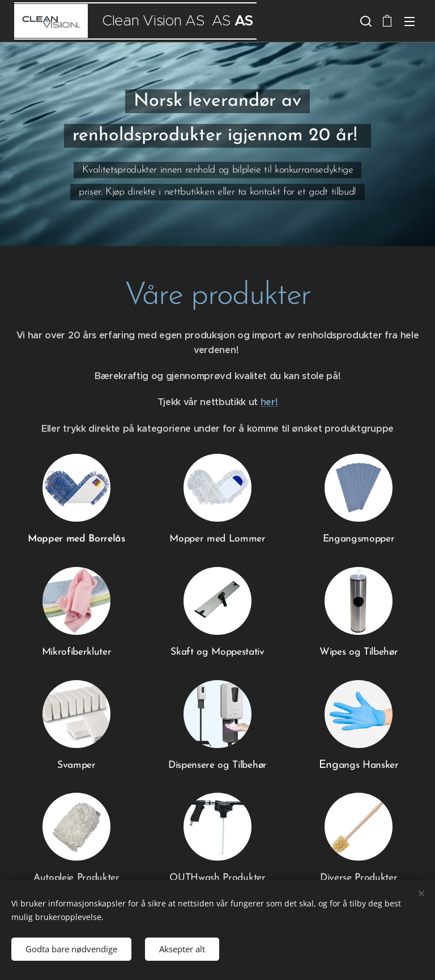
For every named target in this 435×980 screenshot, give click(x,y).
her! (269, 402)
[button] (365, 21)
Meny (410, 22)
